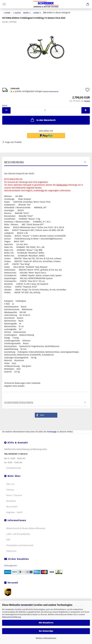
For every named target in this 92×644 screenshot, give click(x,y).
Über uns (10, 484)
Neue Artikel (12, 507)
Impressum (11, 551)
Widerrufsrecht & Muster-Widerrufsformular (26, 528)
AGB (8, 540)
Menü (4, 4)
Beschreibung (14, 162)
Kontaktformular (14, 468)
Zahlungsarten (11, 566)
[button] (46, 415)
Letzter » (37, 13)
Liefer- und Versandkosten (18, 534)
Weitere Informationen (46, 638)
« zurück (17, 13)
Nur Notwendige (46, 631)
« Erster (7, 13)
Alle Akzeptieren (46, 623)
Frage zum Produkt (13, 142)
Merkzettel (11, 501)
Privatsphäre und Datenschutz (20, 545)
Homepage (52, 432)
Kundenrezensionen (19, 403)
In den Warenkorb (43, 120)
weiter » (27, 13)
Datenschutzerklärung (11, 617)
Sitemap (10, 490)
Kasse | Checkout (14, 495)
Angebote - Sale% (14, 512)
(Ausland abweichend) (51, 92)
